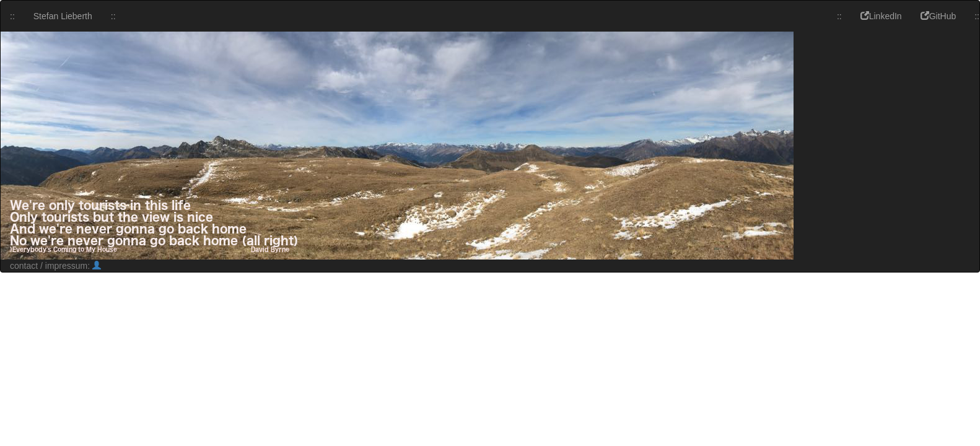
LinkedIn (881, 16)
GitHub (938, 16)
